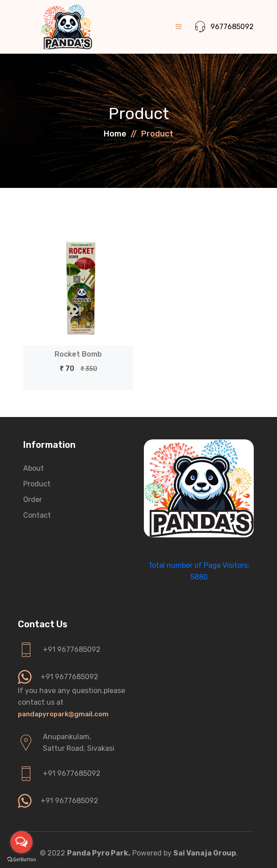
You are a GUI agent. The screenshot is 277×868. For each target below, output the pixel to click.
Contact (37, 515)
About (34, 468)
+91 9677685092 (72, 649)
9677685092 (225, 27)
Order (33, 500)
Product (37, 484)
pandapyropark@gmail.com (63, 714)
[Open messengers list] (21, 842)
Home (115, 134)
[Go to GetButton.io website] (21, 859)
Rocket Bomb (78, 354)
